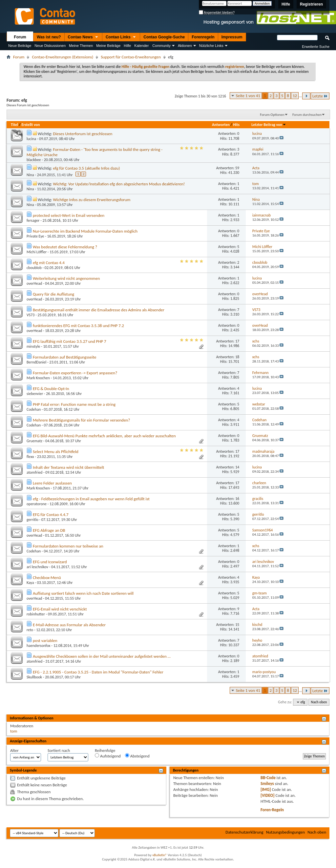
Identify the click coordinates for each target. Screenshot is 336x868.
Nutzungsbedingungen (286, 832)
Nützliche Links (211, 46)
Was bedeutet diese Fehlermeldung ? (65, 247)
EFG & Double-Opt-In (51, 389)
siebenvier (35, 394)
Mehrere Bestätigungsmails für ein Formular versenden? (81, 420)
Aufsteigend (108, 756)
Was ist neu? (49, 37)
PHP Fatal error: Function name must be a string (74, 404)
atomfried (34, 472)
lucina (31, 139)
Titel (14, 125)
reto (30, 630)
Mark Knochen (38, 378)
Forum (20, 37)
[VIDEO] (268, 795)
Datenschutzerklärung (244, 832)
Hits (236, 125)
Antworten (221, 125)
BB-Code (268, 778)
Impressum (232, 37)
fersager (33, 220)
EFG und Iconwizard (50, 562)
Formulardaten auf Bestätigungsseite (65, 357)
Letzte (320, 96)
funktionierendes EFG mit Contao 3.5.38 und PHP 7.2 (78, 326)
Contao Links (121, 37)
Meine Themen (81, 46)
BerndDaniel (36, 362)
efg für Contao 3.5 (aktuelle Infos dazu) (86, 168)
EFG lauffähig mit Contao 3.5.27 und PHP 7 (70, 341)
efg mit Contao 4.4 (49, 263)
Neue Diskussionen (50, 46)
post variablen (45, 641)
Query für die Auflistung (53, 294)
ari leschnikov (37, 567)
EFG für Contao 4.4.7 (51, 515)
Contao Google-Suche (164, 37)
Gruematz (34, 441)
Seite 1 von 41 (248, 96)
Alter (14, 750)
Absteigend (137, 756)
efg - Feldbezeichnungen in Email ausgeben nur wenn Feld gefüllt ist (91, 499)
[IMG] (266, 789)
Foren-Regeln (272, 810)
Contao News (83, 37)
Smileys (267, 784)
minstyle (33, 346)
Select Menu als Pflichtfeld (56, 452)
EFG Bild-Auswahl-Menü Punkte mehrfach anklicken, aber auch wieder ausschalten (104, 436)
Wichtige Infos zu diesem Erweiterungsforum (92, 200)
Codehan (34, 409)
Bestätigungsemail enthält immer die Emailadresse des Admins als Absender (99, 310)
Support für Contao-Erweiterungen (131, 57)
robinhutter (36, 614)
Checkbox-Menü (47, 578)
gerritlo (32, 520)
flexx (30, 457)
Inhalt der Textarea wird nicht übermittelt (68, 467)
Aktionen (185, 46)
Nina (30, 175)
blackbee (34, 160)
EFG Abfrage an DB (49, 530)
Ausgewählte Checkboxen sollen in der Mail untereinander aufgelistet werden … (102, 656)
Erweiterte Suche (316, 47)
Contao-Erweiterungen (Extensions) (63, 57)
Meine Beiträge (108, 46)
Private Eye (35, 236)
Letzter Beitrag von (269, 125)
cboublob (34, 268)
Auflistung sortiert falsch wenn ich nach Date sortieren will (83, 593)
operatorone (37, 504)
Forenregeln (203, 37)
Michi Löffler (37, 252)
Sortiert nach (59, 750)
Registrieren (311, 4)
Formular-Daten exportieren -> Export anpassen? (75, 373)
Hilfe (286, 4)
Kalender (141, 46)
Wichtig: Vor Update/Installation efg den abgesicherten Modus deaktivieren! (119, 184)
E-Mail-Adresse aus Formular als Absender (69, 625)
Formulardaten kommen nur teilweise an (68, 546)
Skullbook (34, 677)
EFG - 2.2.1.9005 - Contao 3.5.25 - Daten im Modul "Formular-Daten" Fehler (98, 672)
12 (295, 96)
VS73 (31, 315)
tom (14, 731)
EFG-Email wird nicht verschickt (60, 609)
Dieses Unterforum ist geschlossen (83, 134)
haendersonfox (39, 646)
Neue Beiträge (20, 46)
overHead (34, 283)
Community (161, 46)
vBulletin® (160, 855)
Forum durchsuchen (307, 115)
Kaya (30, 583)
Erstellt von (31, 125)
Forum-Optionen (272, 115)
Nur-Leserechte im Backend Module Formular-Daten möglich (85, 231)
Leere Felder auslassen (52, 483)
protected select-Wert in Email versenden (69, 215)
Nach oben (319, 702)
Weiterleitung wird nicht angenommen (66, 278)
